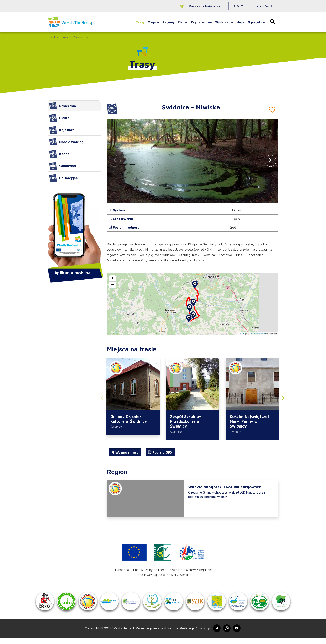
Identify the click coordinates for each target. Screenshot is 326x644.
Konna (59, 154)
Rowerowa (81, 37)
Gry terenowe (201, 22)
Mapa (240, 22)
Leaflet (241, 334)
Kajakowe (62, 130)
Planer (183, 22)
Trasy (140, 22)
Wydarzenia (224, 22)
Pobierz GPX (160, 453)
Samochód (63, 166)
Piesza (59, 118)
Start (51, 37)
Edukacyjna (63, 178)
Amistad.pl (202, 634)
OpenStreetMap (257, 334)
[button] (270, 161)
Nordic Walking (66, 142)
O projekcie (256, 22)
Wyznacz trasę (125, 453)
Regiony (168, 22)
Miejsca (153, 22)
